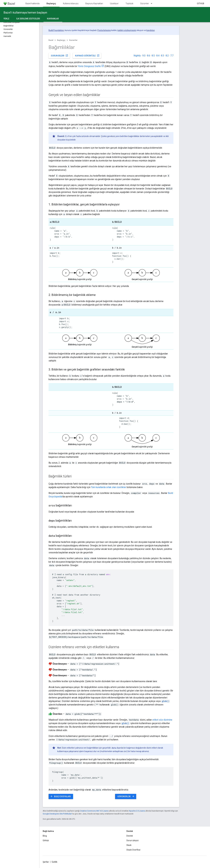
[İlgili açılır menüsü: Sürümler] (153, 3)
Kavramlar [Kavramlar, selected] (53, 19)
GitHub (201, 3)
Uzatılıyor (114, 3)
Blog (45, 836)
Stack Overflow (133, 850)
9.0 (144, 56)
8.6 (149, 56)
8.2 (167, 56)
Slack (129, 845)
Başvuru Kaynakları (94, 3)
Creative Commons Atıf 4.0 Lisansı (94, 811)
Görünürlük (126, 796)
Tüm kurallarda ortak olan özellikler (109, 487)
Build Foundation (56, 30)
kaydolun (151, 30)
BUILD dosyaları (61, 796)
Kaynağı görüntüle (87, 56)
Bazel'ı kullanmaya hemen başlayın (25, 13)
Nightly (137, 56)
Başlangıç (61, 40)
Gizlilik (54, 862)
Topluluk (129, 3)
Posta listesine (104, 30)
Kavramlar (73, 40)
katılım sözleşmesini (127, 30)
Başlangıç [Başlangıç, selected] (51, 3)
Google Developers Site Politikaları (57, 814)
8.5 (153, 56)
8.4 (158, 56)
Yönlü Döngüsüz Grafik (89, 66)
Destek (130, 836)
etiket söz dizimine (162, 720)
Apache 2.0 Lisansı (137, 811)
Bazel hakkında (33, 3)
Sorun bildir (60, 56)
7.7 (172, 56)
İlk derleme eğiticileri (28, 19)
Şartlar (46, 862)
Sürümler (145, 3)
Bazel (51, 40)
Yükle (6, 19)
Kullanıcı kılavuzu (71, 3)
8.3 (163, 56)
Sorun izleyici (132, 840)
